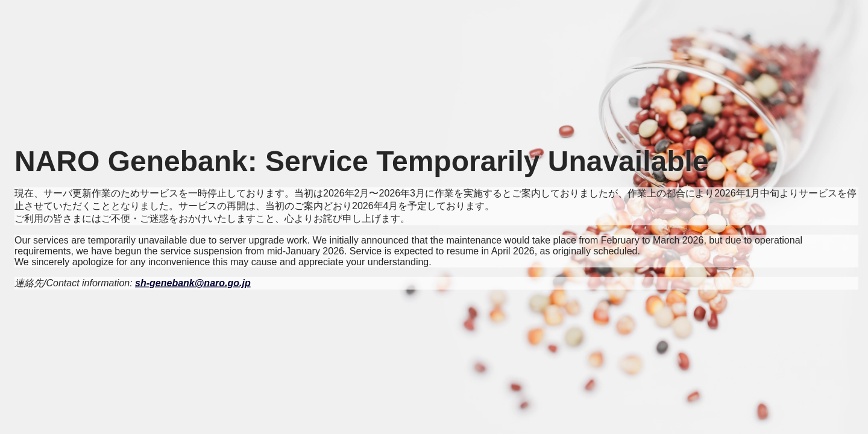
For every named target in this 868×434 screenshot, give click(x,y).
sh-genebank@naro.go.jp (193, 283)
